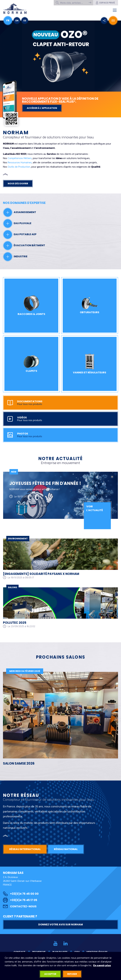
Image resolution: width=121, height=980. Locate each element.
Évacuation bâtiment (24, 246)
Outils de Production (19, 167)
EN (17, 21)
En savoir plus (102, 965)
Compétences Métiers (20, 158)
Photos (58, 435)
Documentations (58, 403)
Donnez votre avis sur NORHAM (61, 924)
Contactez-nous (20, 906)
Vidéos (58, 419)
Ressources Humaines (20, 162)
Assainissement (20, 212)
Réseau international (25, 849)
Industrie (15, 257)
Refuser (72, 974)
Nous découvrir (18, 184)
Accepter (50, 974)
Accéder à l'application (42, 108)
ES (25, 21)
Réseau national (66, 849)
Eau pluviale (17, 223)
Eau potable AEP (20, 235)
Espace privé (105, 3)
